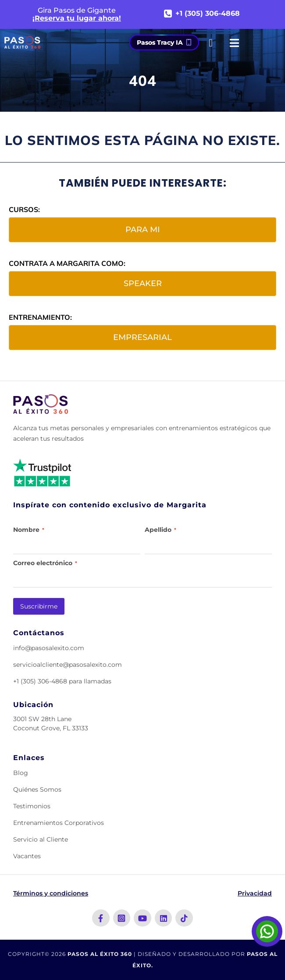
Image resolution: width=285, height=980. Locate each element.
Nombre (29, 530)
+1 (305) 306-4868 (208, 14)
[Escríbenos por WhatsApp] (267, 931)
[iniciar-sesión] (211, 43)
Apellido (160, 530)
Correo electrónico (45, 563)
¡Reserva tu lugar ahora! (77, 18)
